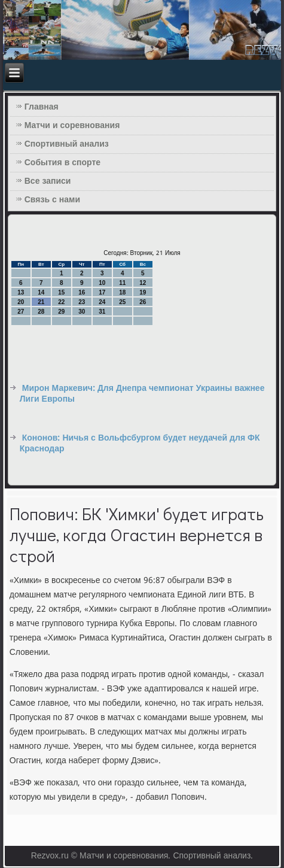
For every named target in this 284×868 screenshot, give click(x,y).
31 (102, 312)
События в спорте (62, 163)
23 (82, 302)
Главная (42, 107)
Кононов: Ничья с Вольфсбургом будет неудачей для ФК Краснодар (140, 444)
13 (21, 292)
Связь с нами (52, 200)
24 (102, 302)
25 (122, 302)
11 (122, 283)
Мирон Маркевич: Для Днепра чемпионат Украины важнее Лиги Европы (142, 394)
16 (82, 292)
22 (61, 302)
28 (41, 312)
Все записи (48, 181)
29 (61, 312)
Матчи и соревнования (72, 126)
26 (143, 302)
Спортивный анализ (67, 144)
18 (122, 292)
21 (41, 302)
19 (143, 292)
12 (143, 283)
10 (102, 283)
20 (21, 302)
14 (41, 292)
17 (102, 292)
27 (21, 312)
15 (61, 292)
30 (82, 312)
